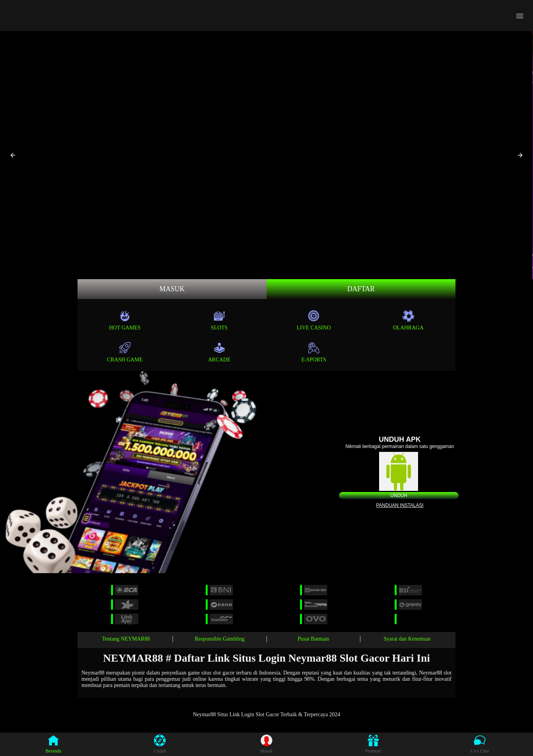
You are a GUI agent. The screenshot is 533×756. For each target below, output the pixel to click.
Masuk (267, 744)
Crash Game (125, 352)
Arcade (219, 352)
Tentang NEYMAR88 (126, 639)
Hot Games (125, 320)
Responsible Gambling (220, 639)
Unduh (399, 496)
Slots (219, 320)
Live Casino (314, 320)
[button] (13, 155)
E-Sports (314, 352)
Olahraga (408, 320)
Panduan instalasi (400, 505)
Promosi (373, 744)
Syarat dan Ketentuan (407, 639)
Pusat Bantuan (313, 639)
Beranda (53, 744)
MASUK (172, 289)
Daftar (361, 289)
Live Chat (480, 744)
